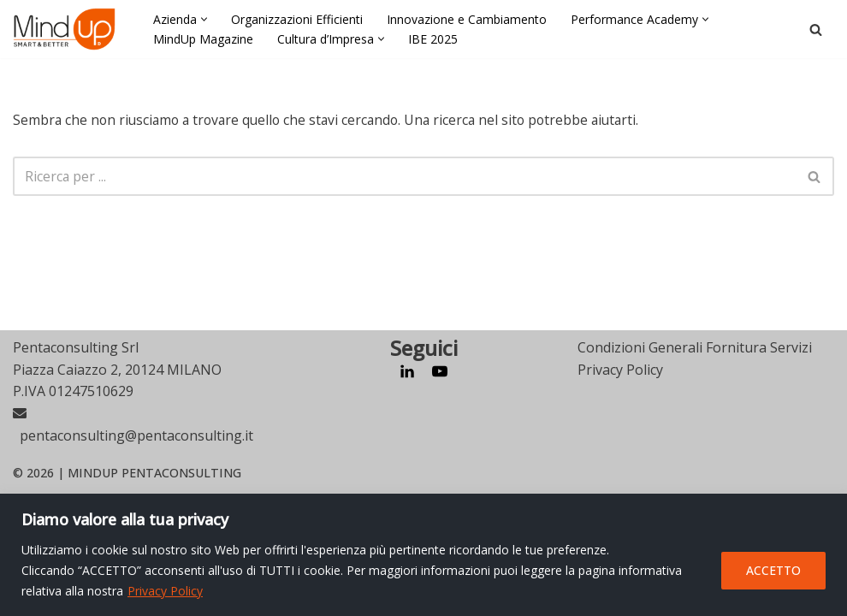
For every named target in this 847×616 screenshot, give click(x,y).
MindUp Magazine (203, 39)
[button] (204, 19)
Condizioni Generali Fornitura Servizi (695, 470)
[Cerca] (816, 30)
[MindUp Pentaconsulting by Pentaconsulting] (64, 29)
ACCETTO (773, 570)
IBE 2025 (433, 39)
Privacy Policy (165, 591)
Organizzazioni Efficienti (297, 19)
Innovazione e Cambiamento (467, 19)
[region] (423, 555)
